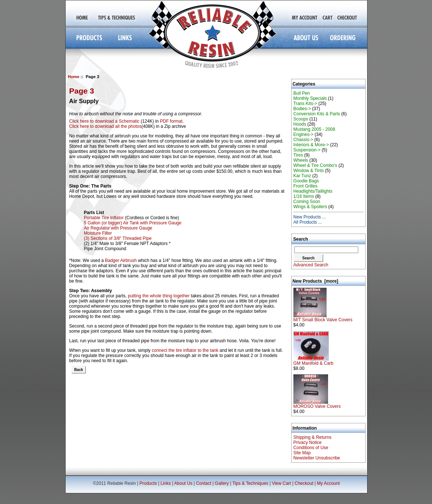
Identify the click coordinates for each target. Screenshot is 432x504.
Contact (204, 483)
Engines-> (303, 134)
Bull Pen (302, 93)
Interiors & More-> (311, 145)
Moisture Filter (98, 233)
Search (301, 239)
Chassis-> (303, 140)
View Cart (282, 483)
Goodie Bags (306, 181)
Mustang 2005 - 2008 (314, 129)
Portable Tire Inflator (104, 218)
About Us (183, 483)
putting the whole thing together (159, 296)
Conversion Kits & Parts (317, 114)
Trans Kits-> (305, 104)
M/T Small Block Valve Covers (323, 318)
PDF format (171, 121)
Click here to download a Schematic (104, 121)
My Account (328, 483)
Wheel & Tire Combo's (315, 165)
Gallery (222, 483)
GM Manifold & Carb (313, 361)
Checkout (304, 483)
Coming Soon (307, 202)
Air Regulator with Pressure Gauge (118, 228)
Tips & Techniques (250, 483)
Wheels (301, 160)
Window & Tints (309, 171)
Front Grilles (305, 186)
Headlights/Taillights (313, 191)
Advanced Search (311, 265)
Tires (298, 155)
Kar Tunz (302, 176)
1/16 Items (304, 196)
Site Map (302, 453)
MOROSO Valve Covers (317, 404)
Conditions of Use (311, 448)
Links (166, 483)
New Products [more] (315, 281)
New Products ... (310, 217)
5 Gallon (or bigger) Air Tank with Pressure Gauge (133, 223)
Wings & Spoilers (310, 207)
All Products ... (308, 222)
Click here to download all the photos (105, 126)
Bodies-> (302, 109)
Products (148, 483)
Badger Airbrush (121, 260)
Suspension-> (307, 150)
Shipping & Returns (312, 437)
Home (74, 77)
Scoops (301, 119)
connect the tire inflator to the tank (185, 350)
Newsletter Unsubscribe (317, 458)
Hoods (300, 124)
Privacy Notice (308, 442)
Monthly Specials (310, 98)
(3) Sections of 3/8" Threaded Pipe (118, 238)
